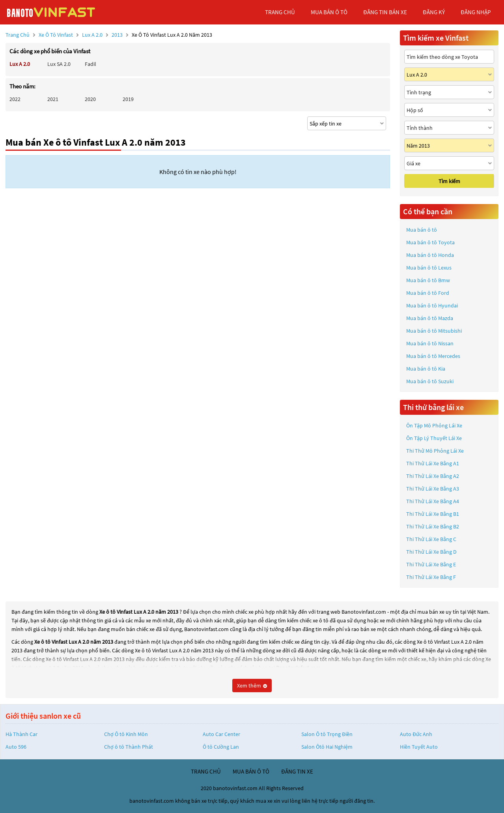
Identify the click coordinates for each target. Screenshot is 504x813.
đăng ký (434, 12)
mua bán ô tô (329, 12)
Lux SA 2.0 (59, 64)
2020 (90, 99)
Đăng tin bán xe (385, 12)
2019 (128, 99)
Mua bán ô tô (422, 230)
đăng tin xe (297, 771)
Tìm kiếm (449, 181)
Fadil (91, 64)
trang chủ (280, 12)
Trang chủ (18, 35)
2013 (118, 35)
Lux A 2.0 (93, 35)
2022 (15, 99)
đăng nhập (476, 12)
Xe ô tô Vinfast (56, 35)
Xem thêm (252, 686)
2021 (53, 99)
